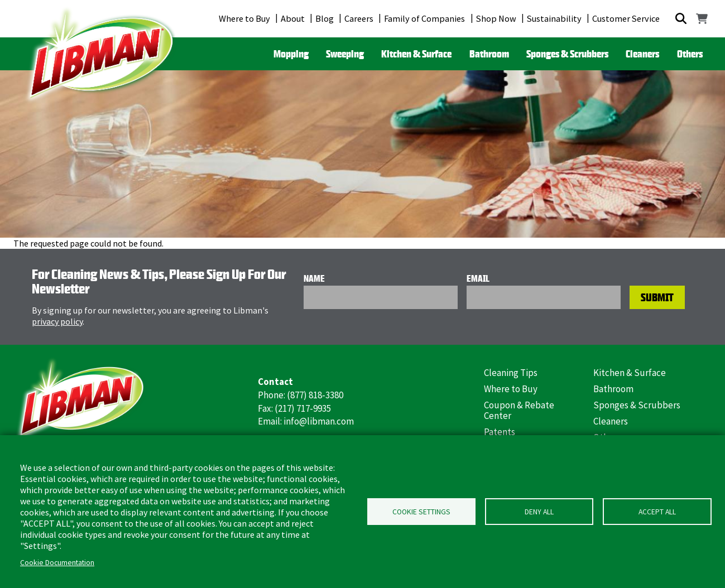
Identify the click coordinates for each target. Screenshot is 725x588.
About (293, 18)
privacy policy (57, 321)
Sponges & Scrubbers (567, 54)
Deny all (539, 512)
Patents (500, 432)
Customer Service (626, 18)
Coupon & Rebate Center (519, 410)
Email (478, 278)
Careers (359, 18)
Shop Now (496, 18)
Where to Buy (244, 18)
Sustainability (554, 18)
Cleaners (642, 54)
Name (314, 278)
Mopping (291, 54)
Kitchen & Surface (416, 54)
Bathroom (489, 54)
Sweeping (345, 54)
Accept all (657, 512)
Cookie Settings (421, 512)
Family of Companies (424, 18)
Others (690, 54)
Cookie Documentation (57, 563)
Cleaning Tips (511, 373)
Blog (325, 18)
